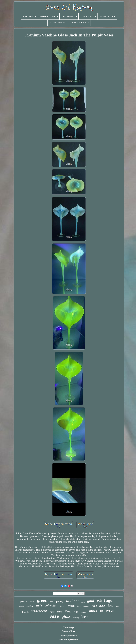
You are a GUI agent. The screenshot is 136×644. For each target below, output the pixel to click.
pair (116, 602)
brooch (25, 612)
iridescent (39, 611)
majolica (30, 606)
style (39, 605)
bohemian (51, 605)
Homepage (69, 627)
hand (94, 606)
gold (91, 601)
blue (52, 602)
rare (60, 611)
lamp (102, 606)
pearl (32, 602)
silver (93, 611)
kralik (83, 602)
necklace (83, 613)
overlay (21, 606)
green (42, 600)
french (71, 606)
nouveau (108, 611)
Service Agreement (69, 640)
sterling (76, 618)
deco (110, 605)
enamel (86, 606)
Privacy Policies (69, 636)
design (62, 606)
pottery (60, 601)
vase (54, 616)
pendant (24, 602)
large (79, 606)
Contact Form (69, 631)
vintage (105, 601)
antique (72, 600)
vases (52, 612)
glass (66, 616)
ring (76, 612)
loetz (85, 617)
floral (68, 612)
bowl (117, 606)
